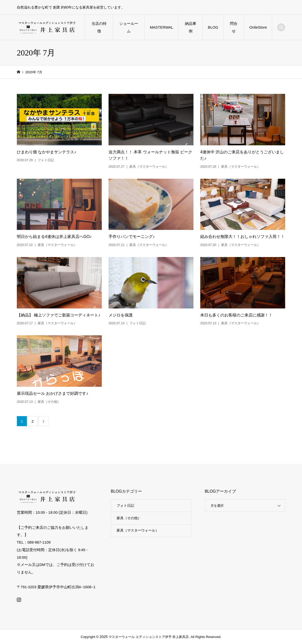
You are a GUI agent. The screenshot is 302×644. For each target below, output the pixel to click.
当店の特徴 (99, 27)
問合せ (234, 27)
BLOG (213, 27)
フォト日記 (125, 505)
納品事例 (191, 27)
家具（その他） (129, 518)
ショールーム (129, 27)
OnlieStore (258, 27)
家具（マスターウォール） (138, 530)
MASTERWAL (161, 27)
